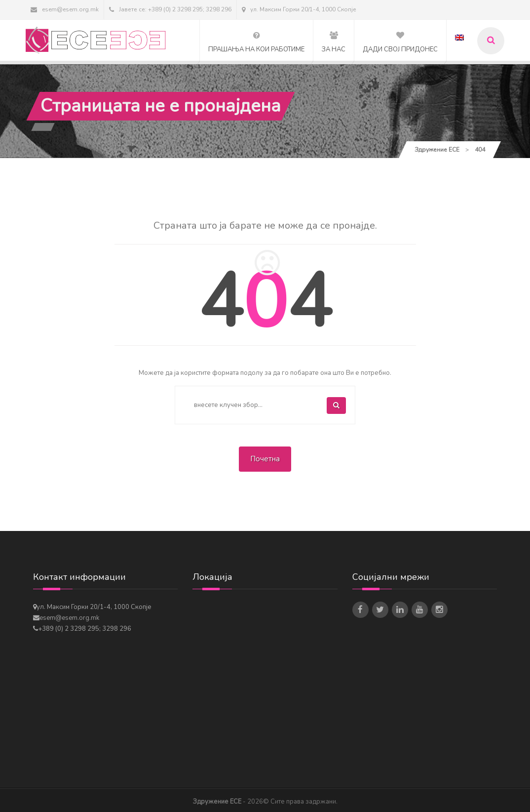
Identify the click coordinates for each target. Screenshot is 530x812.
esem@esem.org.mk (65, 9)
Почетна (265, 459)
